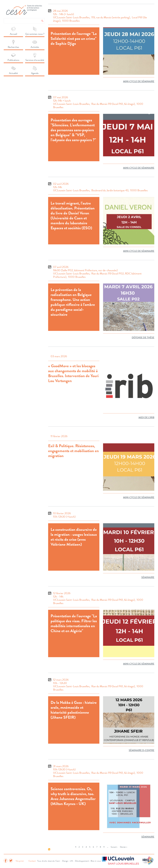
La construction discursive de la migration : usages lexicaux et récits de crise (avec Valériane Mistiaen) (74, 537)
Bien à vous (96, 861)
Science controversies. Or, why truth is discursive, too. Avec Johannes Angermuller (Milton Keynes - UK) (73, 796)
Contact (32, 861)
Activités (35, 47)
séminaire (148, 577)
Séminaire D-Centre (142, 750)
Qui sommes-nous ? (35, 34)
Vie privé (20, 861)
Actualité (13, 73)
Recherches (13, 47)
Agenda (35, 73)
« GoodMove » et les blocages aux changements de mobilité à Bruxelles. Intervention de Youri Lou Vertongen (73, 373)
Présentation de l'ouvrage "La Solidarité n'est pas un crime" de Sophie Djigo (74, 38)
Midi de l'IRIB (146, 417)
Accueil (13, 34)
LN (71, 861)
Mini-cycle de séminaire (139, 81)
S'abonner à (49, 849)
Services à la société (35, 60)
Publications (13, 60)
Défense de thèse (143, 337)
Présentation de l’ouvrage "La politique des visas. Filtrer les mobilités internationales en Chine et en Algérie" (74, 623)
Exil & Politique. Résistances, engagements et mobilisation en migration (73, 451)
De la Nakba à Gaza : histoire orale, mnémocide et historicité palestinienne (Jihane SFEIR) (74, 710)
